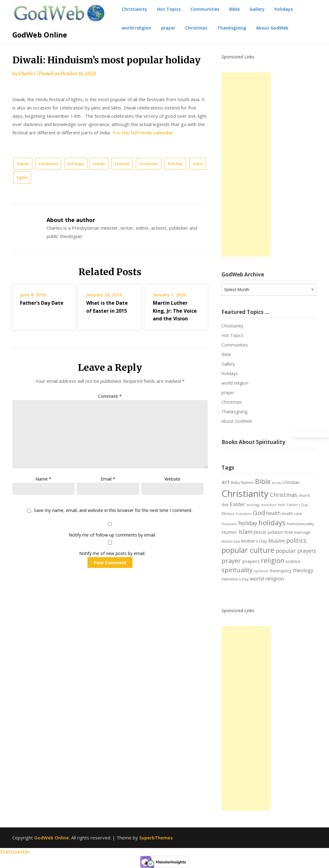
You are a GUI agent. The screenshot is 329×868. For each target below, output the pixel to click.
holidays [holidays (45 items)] (272, 523)
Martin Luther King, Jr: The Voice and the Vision (175, 311)
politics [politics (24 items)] (296, 541)
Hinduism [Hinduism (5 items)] (229, 524)
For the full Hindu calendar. (144, 133)
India (198, 164)
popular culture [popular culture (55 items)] (248, 550)
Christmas (196, 28)
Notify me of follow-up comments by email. (112, 535)
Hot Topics (169, 9)
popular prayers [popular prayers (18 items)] (296, 551)
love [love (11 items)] (289, 532)
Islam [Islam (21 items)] (246, 532)
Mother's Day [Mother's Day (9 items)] (254, 541)
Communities (205, 9)
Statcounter (15, 852)
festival (122, 164)
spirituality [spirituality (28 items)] (237, 570)
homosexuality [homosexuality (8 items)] (300, 524)
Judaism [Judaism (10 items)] (275, 532)
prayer (168, 28)
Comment (110, 396)
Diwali (23, 164)
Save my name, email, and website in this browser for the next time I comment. (113, 511)
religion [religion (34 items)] (273, 561)
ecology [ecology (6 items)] (253, 505)
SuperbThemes (156, 838)
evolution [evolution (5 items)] (269, 505)
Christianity (134, 9)
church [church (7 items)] (304, 495)
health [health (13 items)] (273, 513)
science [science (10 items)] (293, 561)
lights (22, 177)
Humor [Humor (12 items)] (229, 532)
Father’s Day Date (42, 303)
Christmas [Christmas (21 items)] (284, 495)
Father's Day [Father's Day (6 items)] (297, 505)
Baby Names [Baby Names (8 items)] (242, 482)
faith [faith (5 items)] (282, 505)
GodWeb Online (40, 35)
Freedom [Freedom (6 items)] (244, 514)
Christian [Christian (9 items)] (291, 482)
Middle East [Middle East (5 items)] (231, 541)
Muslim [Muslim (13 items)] (277, 541)
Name (43, 479)
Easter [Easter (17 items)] (238, 504)
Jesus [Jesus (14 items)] (260, 532)
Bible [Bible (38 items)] (263, 481)
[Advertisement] (246, 164)
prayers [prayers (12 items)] (251, 561)
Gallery (257, 9)
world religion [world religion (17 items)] (267, 579)
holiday (175, 164)
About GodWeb (272, 28)
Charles (27, 74)
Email (108, 479)
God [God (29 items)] (259, 513)
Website (173, 479)
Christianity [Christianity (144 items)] (245, 493)
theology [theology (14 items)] (303, 570)
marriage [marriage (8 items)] (302, 532)
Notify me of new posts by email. (112, 553)
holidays (284, 9)
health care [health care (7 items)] (292, 514)
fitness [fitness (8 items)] (228, 513)
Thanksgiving (232, 28)
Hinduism (48, 164)
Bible (234, 9)
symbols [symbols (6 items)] (261, 571)
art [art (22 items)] (226, 482)
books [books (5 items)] (277, 483)
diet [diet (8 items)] (225, 505)
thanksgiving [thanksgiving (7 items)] (281, 571)
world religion (136, 28)
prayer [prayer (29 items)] (231, 561)
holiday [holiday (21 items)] (248, 523)
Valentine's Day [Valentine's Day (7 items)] (235, 579)
